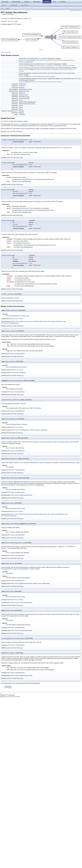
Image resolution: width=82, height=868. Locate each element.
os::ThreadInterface (11, 111)
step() (29, 126)
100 (12, 519)
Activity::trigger (9, 653)
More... (30, 18)
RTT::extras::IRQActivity (43, 583)
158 (12, 395)
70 (11, 250)
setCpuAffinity (23, 102)
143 (12, 414)
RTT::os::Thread (58, 124)
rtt (1, 693)
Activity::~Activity (7, 294)
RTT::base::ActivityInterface (16, 354)
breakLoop (22, 84)
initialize (21, 93)
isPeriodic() (37, 408)
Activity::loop (9, 503)
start (20, 106)
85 (11, 648)
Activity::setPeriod (10, 543)
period (37, 68)
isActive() (20, 344)
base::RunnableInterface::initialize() (17, 424)
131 (12, 356)
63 (11, 131)
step (20, 107)
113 (12, 375)
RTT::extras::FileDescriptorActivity (37, 321)
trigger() (9, 351)
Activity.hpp (13, 21)
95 (11, 605)
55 (11, 158)
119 (12, 586)
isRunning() (34, 442)
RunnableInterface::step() (35, 463)
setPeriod (22, 104)
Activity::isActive (10, 438)
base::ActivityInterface (23, 124)
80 (11, 301)
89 (11, 433)
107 (12, 326)
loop (20, 100)
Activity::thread (19, 638)
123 (12, 633)
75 (11, 289)
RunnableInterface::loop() (72, 463)
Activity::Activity (7, 140)
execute (21, 86)
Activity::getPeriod (13, 400)
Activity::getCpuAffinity (15, 381)
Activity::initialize (10, 419)
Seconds (33, 68)
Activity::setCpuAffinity (12, 524)
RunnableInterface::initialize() (26, 567)
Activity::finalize (9, 361)
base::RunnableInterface (31, 59)
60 (11, 184)
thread (21, 111)
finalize (21, 88)
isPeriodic (22, 96)
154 (12, 473)
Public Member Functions (76, 10)
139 (12, 454)
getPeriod (22, 91)
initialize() (49, 442)
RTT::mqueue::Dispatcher (55, 321)
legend (41, 50)
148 (12, 558)
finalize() (67, 442)
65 (11, 215)
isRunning (22, 98)
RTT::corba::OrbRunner (19, 321)
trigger (21, 113)
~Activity (21, 114)
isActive (21, 95)
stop (20, 109)
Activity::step (9, 591)
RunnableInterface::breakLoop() (63, 614)
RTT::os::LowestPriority (26, 62)
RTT (2, 8)
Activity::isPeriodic (10, 459)
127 (12, 678)
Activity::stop (9, 610)
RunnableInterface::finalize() (15, 616)
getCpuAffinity (23, 89)
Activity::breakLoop (11, 310)
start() (17, 443)
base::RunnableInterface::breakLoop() (17, 316)
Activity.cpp (19, 158)
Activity (7, 8)
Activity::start (9, 563)
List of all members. (6, 52)
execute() (59, 335)
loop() (41, 126)
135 (12, 498)
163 (12, 538)
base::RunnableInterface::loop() (16, 509)
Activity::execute (10, 331)
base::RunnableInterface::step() (16, 597)
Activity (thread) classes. (8, 14)
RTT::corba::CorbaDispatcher (10, 323)
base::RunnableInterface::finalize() (16, 367)
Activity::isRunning (10, 478)
